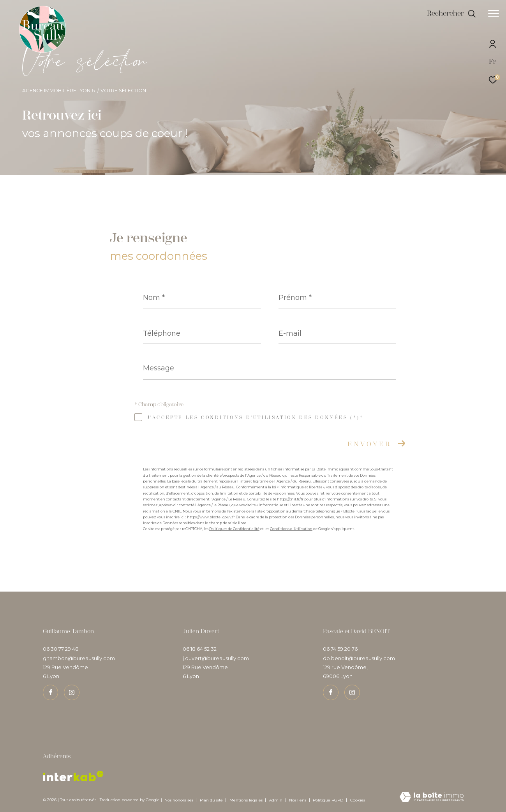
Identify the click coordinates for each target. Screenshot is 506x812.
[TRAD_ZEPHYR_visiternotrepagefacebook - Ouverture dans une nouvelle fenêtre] (51, 692)
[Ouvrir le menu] (494, 14)
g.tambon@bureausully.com (79, 658)
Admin (276, 800)
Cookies (358, 800)
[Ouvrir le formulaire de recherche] (451, 14)
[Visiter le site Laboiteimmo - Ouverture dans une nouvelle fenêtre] (432, 797)
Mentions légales (247, 800)
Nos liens (298, 800)
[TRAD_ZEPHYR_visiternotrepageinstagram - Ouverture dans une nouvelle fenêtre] (72, 692)
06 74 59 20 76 (340, 649)
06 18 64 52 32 (200, 649)
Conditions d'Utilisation (291, 529)
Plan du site (212, 800)
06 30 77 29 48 (61, 649)
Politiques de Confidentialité (234, 529)
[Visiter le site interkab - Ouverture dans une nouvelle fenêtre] (73, 776)
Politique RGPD (328, 800)
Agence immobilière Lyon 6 (58, 91)
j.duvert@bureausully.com (216, 658)
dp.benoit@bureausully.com (359, 658)
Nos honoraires (179, 800)
